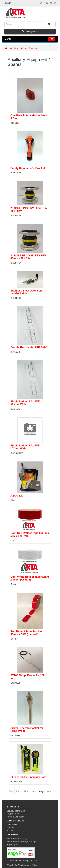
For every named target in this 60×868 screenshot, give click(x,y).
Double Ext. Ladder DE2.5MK (29, 347)
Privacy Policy (13, 814)
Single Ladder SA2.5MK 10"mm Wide (25, 447)
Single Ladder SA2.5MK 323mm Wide (25, 403)
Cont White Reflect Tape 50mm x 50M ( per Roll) (30, 578)
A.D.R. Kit (17, 496)
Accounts (11, 831)
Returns (10, 828)
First (11, 791)
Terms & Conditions (15, 817)
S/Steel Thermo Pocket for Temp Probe (27, 730)
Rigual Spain (12, 844)
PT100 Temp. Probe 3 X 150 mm (28, 677)
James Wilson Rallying (17, 839)
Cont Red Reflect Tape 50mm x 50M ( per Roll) (30, 535)
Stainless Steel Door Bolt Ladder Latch (26, 292)
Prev (18, 791)
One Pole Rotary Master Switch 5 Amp (30, 117)
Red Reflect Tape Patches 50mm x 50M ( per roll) (26, 633)
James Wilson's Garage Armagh (21, 841)
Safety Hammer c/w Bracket (28, 168)
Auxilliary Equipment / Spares (23, 48)
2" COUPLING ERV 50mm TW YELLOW (29, 210)
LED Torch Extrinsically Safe (28, 777)
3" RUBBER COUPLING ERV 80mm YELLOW (28, 257)
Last (34, 791)
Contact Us (12, 825)
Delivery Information (16, 811)
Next (26, 791)
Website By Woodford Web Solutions (23, 865)
